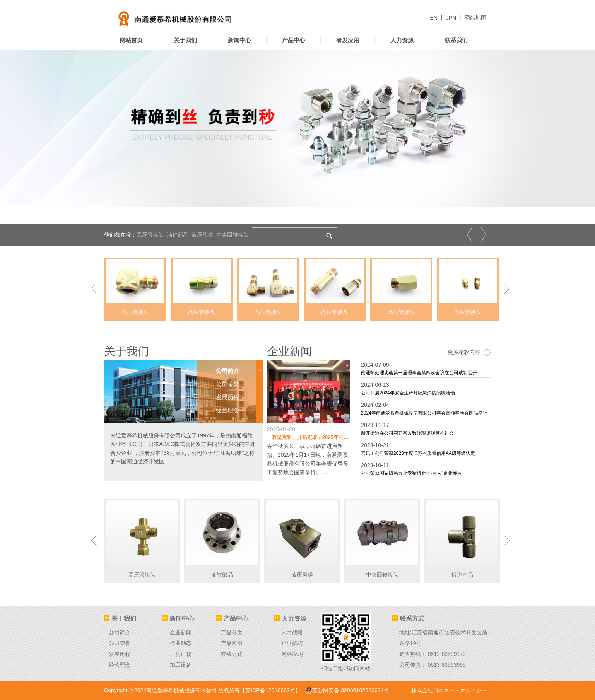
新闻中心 (239, 40)
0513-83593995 (447, 665)
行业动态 (181, 643)
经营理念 (120, 665)
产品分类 (232, 632)
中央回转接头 (233, 235)
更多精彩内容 (469, 352)
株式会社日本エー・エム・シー (449, 690)
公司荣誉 (120, 643)
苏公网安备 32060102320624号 (346, 690)
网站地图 (475, 18)
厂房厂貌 (181, 654)
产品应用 (232, 643)
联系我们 (456, 40)
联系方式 (408, 619)
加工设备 (181, 665)
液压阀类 (202, 235)
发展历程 (120, 654)
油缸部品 (178, 235)
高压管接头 (150, 235)
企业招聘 (292, 643)
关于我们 (185, 40)
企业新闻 (290, 351)
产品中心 (294, 40)
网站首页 (131, 40)
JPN (452, 18)
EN (435, 18)
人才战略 (292, 632)
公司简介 (120, 632)
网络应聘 (292, 654)
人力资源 (402, 40)
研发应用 (348, 40)
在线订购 (232, 654)
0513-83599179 (447, 654)
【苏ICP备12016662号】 (270, 690)
